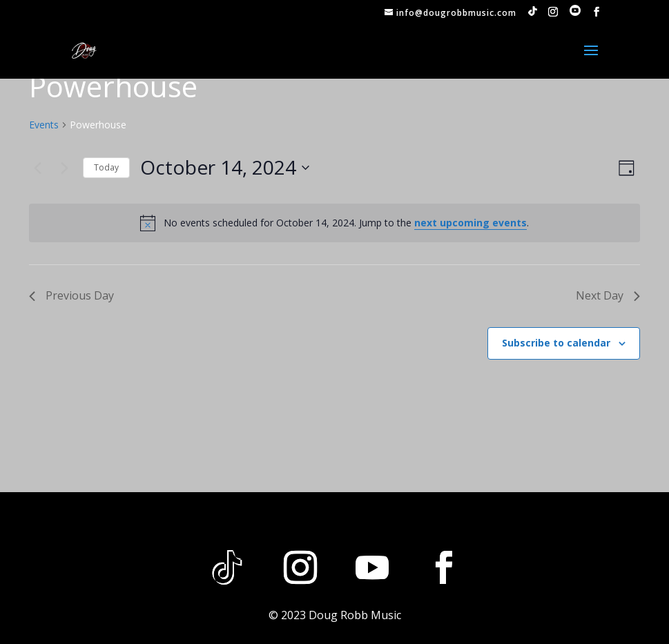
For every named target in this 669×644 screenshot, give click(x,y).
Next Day (608, 295)
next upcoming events (471, 223)
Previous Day (71, 295)
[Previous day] (37, 168)
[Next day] (64, 168)
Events (44, 125)
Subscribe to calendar (556, 343)
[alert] (334, 223)
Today (106, 167)
